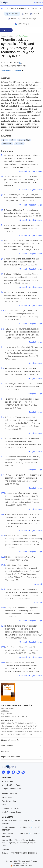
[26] (3, 608)
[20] (3, 493)
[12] (3, 347)
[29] (3, 662)
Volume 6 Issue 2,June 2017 (8, 710)
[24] (3, 565)
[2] (2, 176)
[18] (3, 457)
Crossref (23, 171)
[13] (3, 368)
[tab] (22, 740)
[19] (3, 475)
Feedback (5, 849)
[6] (2, 241)
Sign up (40, 3)
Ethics (4, 805)
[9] (2, 292)
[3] (2, 195)
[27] (3, 626)
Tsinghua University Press (11, 789)
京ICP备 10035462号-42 (21, 863)
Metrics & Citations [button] (21, 740)
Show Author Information (12, 70)
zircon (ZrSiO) (24, 140)
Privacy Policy (7, 797)
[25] (3, 589)
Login (35, 3)
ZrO (12, 140)
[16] (3, 417)
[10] (3, 311)
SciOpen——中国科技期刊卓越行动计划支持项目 (19, 853)
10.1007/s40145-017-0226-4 (16, 716)
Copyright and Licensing (11, 808)
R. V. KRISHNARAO (9, 63)
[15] (3, 399)
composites (7, 144)
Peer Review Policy (9, 801)
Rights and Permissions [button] (21, 757)
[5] (2, 225)
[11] (3, 329)
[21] (3, 514)
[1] (2, 155)
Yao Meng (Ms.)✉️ (26, 821)
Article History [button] (21, 746)
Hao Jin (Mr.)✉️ (26, 834)
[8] (2, 274)
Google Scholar (35, 171)
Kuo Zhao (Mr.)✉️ (26, 827)
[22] (3, 536)
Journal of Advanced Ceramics (22, 8)
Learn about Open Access (12, 785)
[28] (3, 647)
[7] (2, 259)
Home (6, 8)
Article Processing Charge (11, 812)
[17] (3, 438)
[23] (3, 557)
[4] (2, 210)
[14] (3, 384)
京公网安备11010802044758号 (21, 866)
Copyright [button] (21, 751)
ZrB (5, 140)
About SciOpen (7, 781)
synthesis (19, 144)
